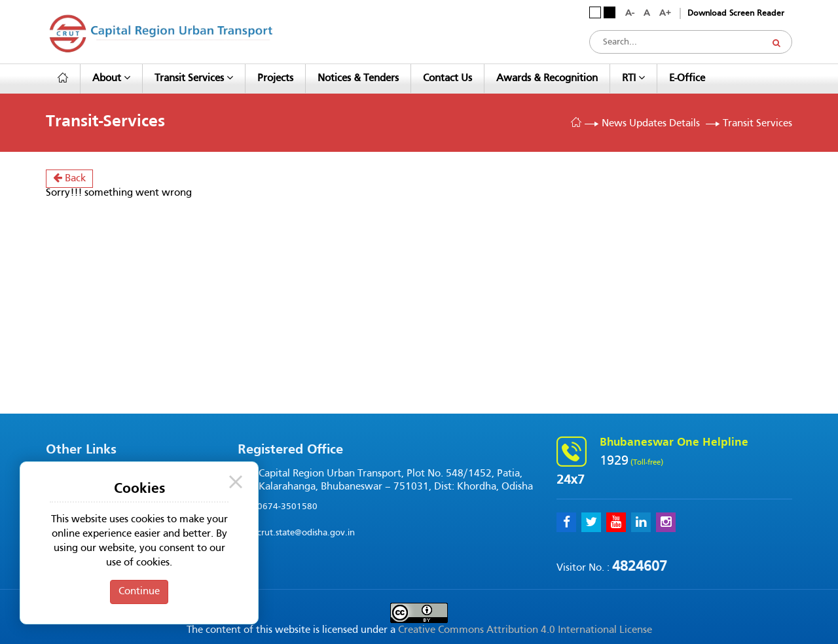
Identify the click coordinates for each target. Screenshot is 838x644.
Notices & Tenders (358, 79)
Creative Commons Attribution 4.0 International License (525, 630)
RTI (633, 78)
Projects (275, 79)
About (111, 78)
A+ (665, 13)
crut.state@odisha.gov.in (306, 533)
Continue (139, 592)
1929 (614, 461)
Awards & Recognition (547, 79)
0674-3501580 (287, 507)
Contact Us (447, 79)
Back (69, 178)
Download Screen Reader (736, 14)
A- (630, 13)
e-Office (687, 79)
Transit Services (194, 78)
